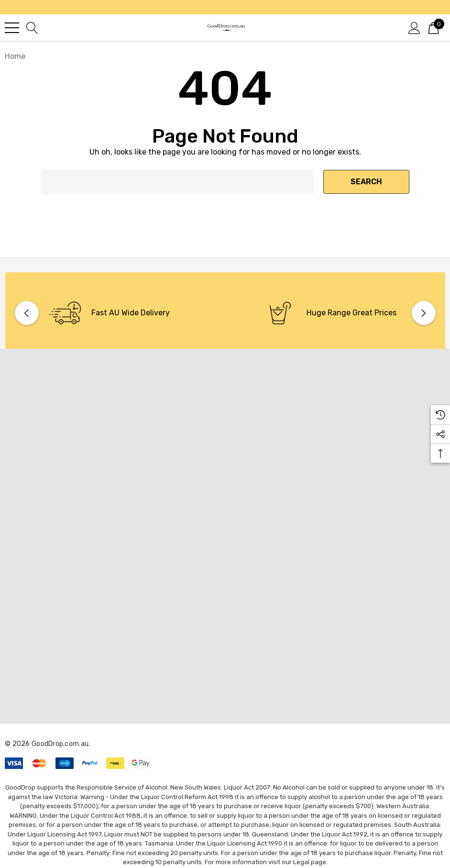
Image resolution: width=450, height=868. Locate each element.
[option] (118, 313)
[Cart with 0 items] (434, 27)
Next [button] (424, 313)
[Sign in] (414, 27)
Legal (301, 862)
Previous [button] (27, 313)
